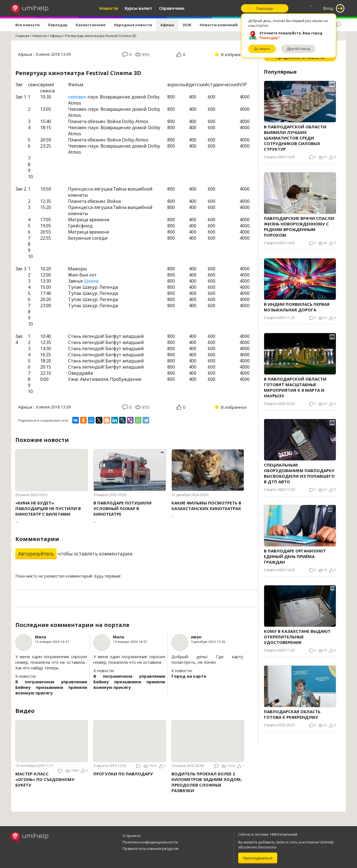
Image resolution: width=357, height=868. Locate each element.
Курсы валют (138, 8)
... (52, 512)
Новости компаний (219, 25)
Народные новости (133, 25)
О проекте (132, 836)
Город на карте (189, 676)
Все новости (27, 25)
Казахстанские (91, 25)
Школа (91, 281)
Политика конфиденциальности (150, 842)
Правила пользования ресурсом (150, 848)
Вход (328, 8)
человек (77, 97)
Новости (109, 8)
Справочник (172, 8)
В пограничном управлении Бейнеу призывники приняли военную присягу (51, 687)
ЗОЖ (187, 25)
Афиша (167, 25)
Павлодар (58, 25)
